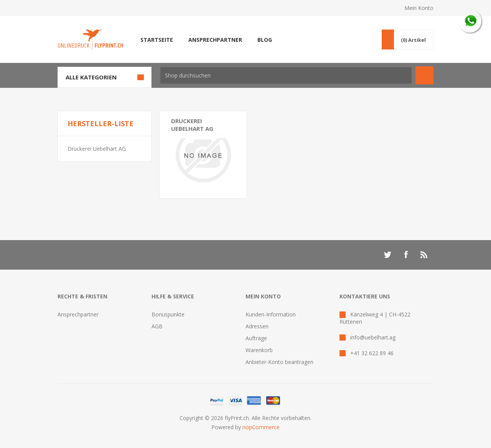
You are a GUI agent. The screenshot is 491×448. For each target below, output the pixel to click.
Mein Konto (419, 8)
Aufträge (256, 338)
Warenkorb (259, 350)
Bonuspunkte (168, 314)
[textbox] (286, 75)
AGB (157, 326)
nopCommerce (261, 427)
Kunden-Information (271, 314)
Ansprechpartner (78, 314)
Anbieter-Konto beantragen (279, 362)
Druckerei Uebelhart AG (97, 149)
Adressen (257, 326)
